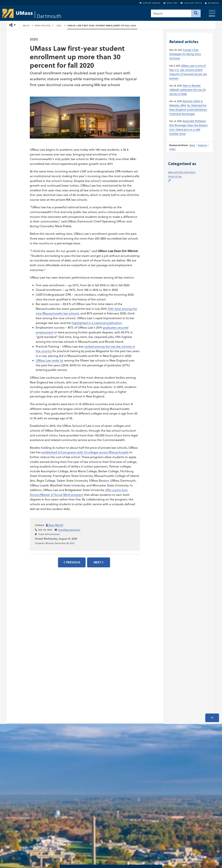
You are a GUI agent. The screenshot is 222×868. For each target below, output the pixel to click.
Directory (170, 3)
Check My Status (191, 3)
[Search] (196, 13)
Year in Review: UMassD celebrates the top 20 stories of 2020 (187, 90)
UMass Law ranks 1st (50, 360)
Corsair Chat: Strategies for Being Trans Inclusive (185, 54)
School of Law (175, 176)
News (192, 145)
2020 (59, 26)
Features (202, 145)
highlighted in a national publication (97, 323)
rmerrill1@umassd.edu (69, 530)
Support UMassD (150, 3)
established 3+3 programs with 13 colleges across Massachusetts (85, 452)
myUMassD (212, 3)
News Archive (43, 26)
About (26, 26)
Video (172, 149)
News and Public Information (182, 172)
